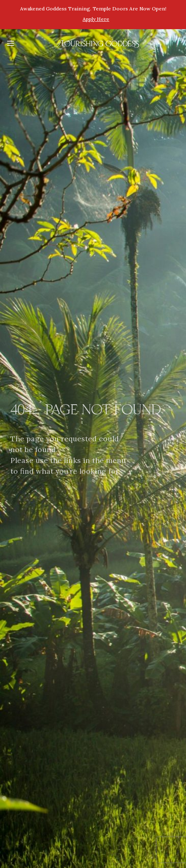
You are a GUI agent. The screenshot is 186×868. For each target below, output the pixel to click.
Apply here (96, 19)
